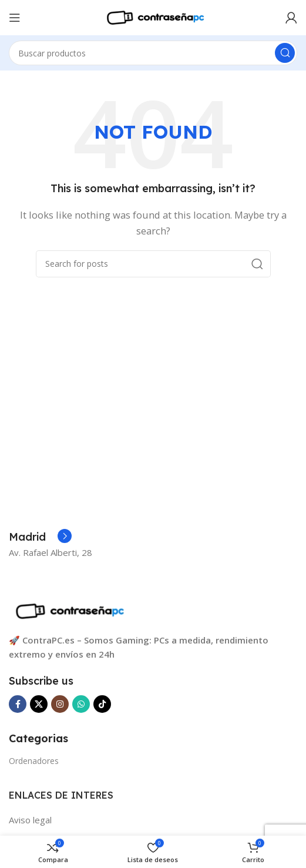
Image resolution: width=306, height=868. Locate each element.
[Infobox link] (40, 537)
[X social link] (39, 704)
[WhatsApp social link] (81, 704)
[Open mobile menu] (15, 18)
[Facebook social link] (18, 704)
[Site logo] (153, 16)
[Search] (153, 53)
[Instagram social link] (60, 704)
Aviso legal (30, 820)
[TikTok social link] (102, 704)
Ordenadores (34, 761)
